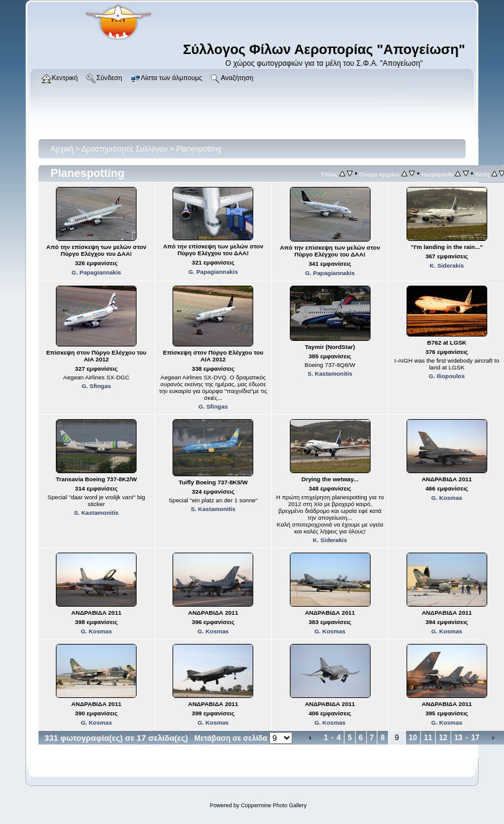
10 (413, 738)
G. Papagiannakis (96, 272)
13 (458, 738)
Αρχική (62, 149)
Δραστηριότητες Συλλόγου (124, 149)
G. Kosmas (447, 498)
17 (475, 738)
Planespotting (199, 149)
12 (443, 738)
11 (428, 738)
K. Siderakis (447, 265)
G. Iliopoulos (447, 376)
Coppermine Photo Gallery (274, 805)
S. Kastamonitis (330, 374)
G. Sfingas (96, 386)
